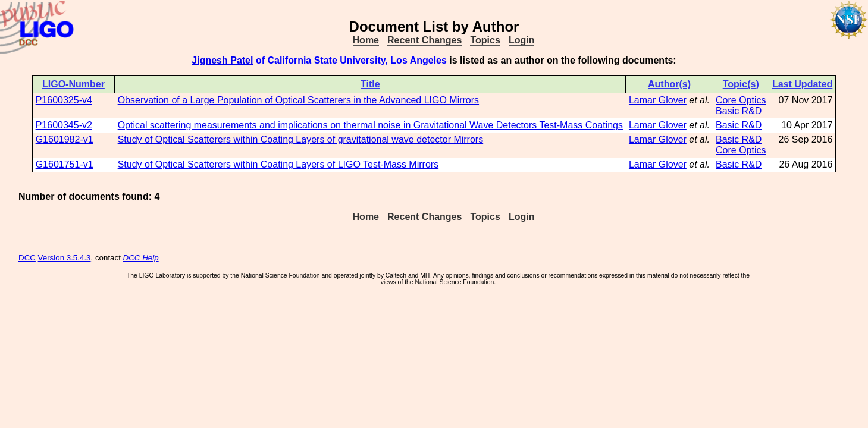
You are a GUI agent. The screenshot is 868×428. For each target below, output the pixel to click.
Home (366, 40)
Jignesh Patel (222, 60)
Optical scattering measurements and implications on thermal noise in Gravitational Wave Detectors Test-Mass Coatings (370, 125)
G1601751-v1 (65, 164)
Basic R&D (739, 111)
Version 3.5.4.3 (65, 258)
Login (522, 40)
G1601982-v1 (65, 139)
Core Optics (741, 100)
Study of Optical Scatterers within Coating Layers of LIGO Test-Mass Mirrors (278, 164)
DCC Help (141, 258)
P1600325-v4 (64, 100)
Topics (485, 40)
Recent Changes (424, 40)
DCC (27, 258)
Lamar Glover (658, 100)
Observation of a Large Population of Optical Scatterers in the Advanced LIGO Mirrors (298, 100)
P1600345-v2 (64, 125)
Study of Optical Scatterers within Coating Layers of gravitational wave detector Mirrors (301, 139)
